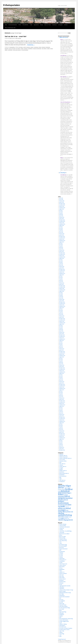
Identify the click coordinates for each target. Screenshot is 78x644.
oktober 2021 (62, 272)
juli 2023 (61, 243)
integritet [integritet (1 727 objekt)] (62, 498)
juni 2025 (61, 212)
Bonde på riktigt (62, 538)
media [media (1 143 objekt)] (60, 508)
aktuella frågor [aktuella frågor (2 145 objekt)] (64, 486)
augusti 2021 (62, 275)
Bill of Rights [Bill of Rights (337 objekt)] (68, 488)
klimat (40, 47)
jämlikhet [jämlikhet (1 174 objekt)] (69, 498)
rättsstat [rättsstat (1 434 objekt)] (61, 513)
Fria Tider (61, 556)
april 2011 (61, 445)
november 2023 (62, 238)
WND (60, 636)
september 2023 (62, 241)
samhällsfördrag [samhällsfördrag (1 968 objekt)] (65, 515)
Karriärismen (62, 472)
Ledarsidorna (62, 587)
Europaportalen (62, 552)
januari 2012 (62, 432)
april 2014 (61, 395)
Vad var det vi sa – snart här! (16, 36)
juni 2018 (61, 327)
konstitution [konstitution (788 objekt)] (62, 505)
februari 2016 (62, 365)
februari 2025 (62, 217)
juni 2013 (61, 409)
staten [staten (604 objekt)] (62, 517)
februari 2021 (62, 283)
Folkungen (61, 553)
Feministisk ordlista (63, 461)
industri (32, 47)
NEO (60, 598)
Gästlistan (54, 25)
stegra (52, 49)
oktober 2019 (62, 305)
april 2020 (61, 297)
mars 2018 (61, 331)
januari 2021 (62, 284)
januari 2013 (62, 416)
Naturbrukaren (62, 595)
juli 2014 (61, 391)
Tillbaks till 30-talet (63, 37)
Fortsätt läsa (31, 45)
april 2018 (61, 330)
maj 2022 (61, 262)
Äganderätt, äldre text (63, 456)
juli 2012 (61, 424)
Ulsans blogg (62, 634)
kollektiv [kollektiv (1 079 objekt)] (61, 501)
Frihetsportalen (12, 5)
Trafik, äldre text (62, 480)
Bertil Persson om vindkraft (64, 534)
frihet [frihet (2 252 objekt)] (60, 495)
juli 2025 (61, 210)
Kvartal (61, 584)
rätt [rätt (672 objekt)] (72, 512)
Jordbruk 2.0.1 (62, 572)
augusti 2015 (62, 373)
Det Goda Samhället (63, 546)
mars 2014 (61, 397)
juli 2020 (61, 293)
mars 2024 (61, 232)
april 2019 (61, 313)
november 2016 (62, 353)
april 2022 (61, 264)
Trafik (31, 25)
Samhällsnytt (62, 615)
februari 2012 (62, 431)
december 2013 (62, 401)
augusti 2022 (62, 258)
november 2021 (62, 271)
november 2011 (62, 435)
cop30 (24, 47)
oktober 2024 (62, 223)
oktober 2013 (62, 404)
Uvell (60, 635)
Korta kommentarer (13, 25)
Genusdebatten (62, 561)
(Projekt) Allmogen (63, 524)
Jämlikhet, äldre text (63, 471)
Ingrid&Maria (62, 569)
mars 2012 (61, 430)
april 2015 (61, 379)
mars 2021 (61, 282)
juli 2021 (61, 276)
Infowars (61, 568)
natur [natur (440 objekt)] (67, 510)
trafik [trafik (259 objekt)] (59, 518)
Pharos (61, 610)
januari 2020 (62, 301)
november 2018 (62, 320)
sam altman (44, 49)
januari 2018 (62, 334)
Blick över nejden (62, 537)
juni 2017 (61, 343)
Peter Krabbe (62, 609)
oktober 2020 (62, 288)
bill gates (21, 47)
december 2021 (62, 269)
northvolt (26, 49)
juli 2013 (61, 408)
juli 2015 (61, 375)
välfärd (6, 50)
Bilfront (61, 535)
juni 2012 (61, 425)
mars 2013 (61, 413)
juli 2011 (61, 440)
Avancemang (62, 532)
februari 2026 (62, 201)
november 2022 (62, 254)
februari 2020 (62, 299)
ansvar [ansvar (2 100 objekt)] (61, 488)
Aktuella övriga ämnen (63, 457)
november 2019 (62, 304)
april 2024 (61, 231)
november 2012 (62, 419)
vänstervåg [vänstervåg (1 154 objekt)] (62, 520)
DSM (60, 550)
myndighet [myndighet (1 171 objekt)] (62, 510)
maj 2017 (61, 345)
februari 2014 (62, 398)
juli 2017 (61, 342)
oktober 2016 (62, 354)
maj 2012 (61, 427)
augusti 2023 (62, 242)
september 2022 (62, 257)
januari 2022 (62, 268)
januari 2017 (62, 350)
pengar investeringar (37, 49)
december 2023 (62, 236)
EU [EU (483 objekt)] (71, 493)
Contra (61, 543)
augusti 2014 (62, 390)
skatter (48, 49)
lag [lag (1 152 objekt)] (59, 507)
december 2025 (62, 204)
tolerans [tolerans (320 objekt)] (70, 517)
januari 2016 (62, 367)
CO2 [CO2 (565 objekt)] (59, 491)
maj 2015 (61, 377)
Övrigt (41, 25)
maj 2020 (61, 295)
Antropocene (62, 528)
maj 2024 (61, 230)
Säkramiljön (62, 613)
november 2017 (62, 336)
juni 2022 (61, 261)
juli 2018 (61, 325)
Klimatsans (61, 583)
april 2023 (61, 247)
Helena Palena (62, 567)
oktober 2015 (62, 371)
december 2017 (62, 335)
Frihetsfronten (62, 558)
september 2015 (62, 372)
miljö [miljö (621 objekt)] (64, 509)
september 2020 (62, 290)
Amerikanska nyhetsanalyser (65, 527)
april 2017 (61, 346)
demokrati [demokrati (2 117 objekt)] (65, 491)
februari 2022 (62, 267)
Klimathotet (61, 580)
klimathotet (48, 47)
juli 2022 (61, 260)
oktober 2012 (62, 420)
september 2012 (62, 421)
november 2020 (62, 287)
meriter (22, 49)
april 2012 (61, 428)
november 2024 (62, 221)
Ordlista (66, 25)
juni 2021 (61, 278)
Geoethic (61, 563)
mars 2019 (61, 315)
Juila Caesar (61, 575)
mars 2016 (61, 364)
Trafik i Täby (62, 631)
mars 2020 (61, 298)
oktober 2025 (62, 206)
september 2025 (62, 208)
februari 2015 (62, 382)
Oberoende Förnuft (63, 605)
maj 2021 (61, 279)
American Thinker (63, 526)
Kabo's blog (61, 576)
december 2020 (62, 286)
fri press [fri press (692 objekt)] (66, 495)
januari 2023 (62, 252)
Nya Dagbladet (62, 601)
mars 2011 (61, 446)
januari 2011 (62, 449)
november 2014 (62, 386)
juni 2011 (61, 442)
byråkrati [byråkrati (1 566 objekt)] (69, 489)
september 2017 (62, 339)
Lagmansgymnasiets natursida (65, 586)
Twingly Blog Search (62, 639)
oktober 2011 (62, 436)
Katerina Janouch (62, 579)
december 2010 (62, 450)
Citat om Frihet (47, 25)
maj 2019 (61, 312)
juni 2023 (61, 245)
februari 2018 (62, 332)
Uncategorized (62, 482)
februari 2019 (62, 316)
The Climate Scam (63, 627)
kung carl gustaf (12, 49)
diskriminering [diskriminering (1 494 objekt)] (64, 493)
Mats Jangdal (18, 38)
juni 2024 (61, 228)
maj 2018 (61, 328)
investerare (36, 47)
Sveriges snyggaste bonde (64, 621)
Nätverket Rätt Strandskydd (64, 597)
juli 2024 (61, 227)
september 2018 (62, 323)
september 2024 (62, 224)
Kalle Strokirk (62, 578)
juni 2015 (61, 376)
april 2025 (61, 215)
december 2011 (62, 434)
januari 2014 (62, 399)
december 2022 (62, 253)
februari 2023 (62, 250)
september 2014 (62, 388)
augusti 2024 (62, 225)
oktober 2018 (62, 321)
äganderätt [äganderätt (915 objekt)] (69, 520)
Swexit (61, 623)
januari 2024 (62, 235)
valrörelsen (10, 50)
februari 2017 (62, 349)
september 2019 (62, 306)
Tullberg (61, 632)
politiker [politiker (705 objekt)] (68, 512)
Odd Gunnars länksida (63, 606)
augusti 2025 (62, 209)
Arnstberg (61, 530)
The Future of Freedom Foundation (66, 628)
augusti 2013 (62, 406)
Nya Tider (61, 602)
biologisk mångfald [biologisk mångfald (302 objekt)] (62, 490)
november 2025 (62, 205)
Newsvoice (61, 599)
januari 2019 (62, 317)
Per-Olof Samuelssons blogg (64, 608)
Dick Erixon (62, 547)
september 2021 (62, 273)
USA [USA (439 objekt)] (66, 518)
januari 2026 (62, 202)
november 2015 (62, 369)
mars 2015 (61, 380)
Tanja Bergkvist (62, 626)
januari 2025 (62, 219)
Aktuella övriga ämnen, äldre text (65, 458)
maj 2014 (61, 394)
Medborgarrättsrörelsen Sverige (65, 593)
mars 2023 (61, 249)
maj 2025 (61, 213)
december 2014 (62, 384)
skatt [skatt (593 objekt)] (59, 517)
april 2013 (61, 412)
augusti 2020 (62, 291)
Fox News (61, 554)
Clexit (60, 542)
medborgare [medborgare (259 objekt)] (67, 507)
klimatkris (7, 49)
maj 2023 (61, 246)
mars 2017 (61, 347)
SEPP (60, 617)
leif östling (18, 49)
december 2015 (62, 368)
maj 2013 (61, 410)
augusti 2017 (62, 341)
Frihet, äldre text (62, 464)
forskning (28, 47)
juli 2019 (61, 309)
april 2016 (61, 362)
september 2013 (62, 405)
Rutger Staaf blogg (63, 612)
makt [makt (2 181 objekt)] (63, 506)
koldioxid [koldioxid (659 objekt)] (65, 500)
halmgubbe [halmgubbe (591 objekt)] (61, 496)
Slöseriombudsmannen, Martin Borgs (66, 619)
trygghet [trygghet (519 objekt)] (62, 518)
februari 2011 (62, 447)
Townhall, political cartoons (64, 630)
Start (6, 25)
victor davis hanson (17, 50)
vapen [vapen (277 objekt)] (68, 518)
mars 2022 (61, 265)
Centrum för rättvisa (63, 539)
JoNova (61, 571)
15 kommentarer (25, 50)
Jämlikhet (61, 469)
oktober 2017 (62, 338)
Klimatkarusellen (62, 582)
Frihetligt (61, 557)
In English (60, 25)
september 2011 (62, 438)
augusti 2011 (62, 439)
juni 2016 (61, 360)
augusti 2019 (62, 308)
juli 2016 (61, 358)
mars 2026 (61, 199)
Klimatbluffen (25, 25)
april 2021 (61, 280)
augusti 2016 (62, 357)
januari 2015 (62, 383)
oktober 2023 (62, 239)
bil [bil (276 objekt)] (64, 488)
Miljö (60, 477)
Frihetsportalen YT (63, 560)
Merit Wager (62, 594)
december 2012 (62, 417)
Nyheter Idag (62, 604)
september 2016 (62, 356)
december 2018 (62, 319)
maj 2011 (61, 443)
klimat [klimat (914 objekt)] (60, 500)
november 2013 (62, 402)
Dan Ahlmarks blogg (63, 545)
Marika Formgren (62, 591)
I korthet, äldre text (63, 467)
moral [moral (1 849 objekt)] (68, 508)
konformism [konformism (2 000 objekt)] (63, 503)
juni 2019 (61, 310)
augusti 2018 (62, 324)
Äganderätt (36, 25)
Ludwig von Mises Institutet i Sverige (66, 590)
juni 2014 (61, 393)
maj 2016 (61, 361)
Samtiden (61, 616)
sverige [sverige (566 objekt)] (66, 517)
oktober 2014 (62, 387)
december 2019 (62, 302)
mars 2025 (61, 216)
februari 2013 (62, 414)
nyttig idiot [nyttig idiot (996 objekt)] (62, 512)
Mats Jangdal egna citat (10, 28)
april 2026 (61, 198)
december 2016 (62, 351)
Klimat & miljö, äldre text (64, 473)
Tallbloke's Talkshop (63, 624)
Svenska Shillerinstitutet (64, 620)
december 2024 (62, 220)
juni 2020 (61, 294)
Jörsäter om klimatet (63, 573)
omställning (30, 49)
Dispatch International (63, 549)
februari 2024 (62, 234)
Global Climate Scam (63, 564)
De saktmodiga (62, 173)
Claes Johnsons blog (63, 541)
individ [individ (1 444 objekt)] (67, 496)
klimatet (43, 47)
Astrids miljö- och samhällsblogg (65, 531)
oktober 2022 (62, 256)
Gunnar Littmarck (63, 565)
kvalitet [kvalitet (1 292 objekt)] (68, 505)
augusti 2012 (62, 423)
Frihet (20, 25)
